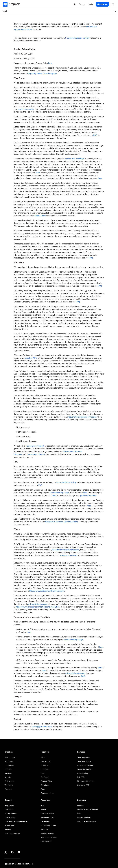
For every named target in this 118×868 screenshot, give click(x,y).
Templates (9, 785)
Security (8, 777)
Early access (9, 781)
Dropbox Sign (46, 781)
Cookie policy (10, 817)
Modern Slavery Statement (88, 809)
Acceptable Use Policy (66, 482)
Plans (43, 789)
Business (44, 765)
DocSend (45, 777)
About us (81, 805)
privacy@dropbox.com (38, 604)
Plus (43, 757)
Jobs (79, 813)
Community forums (48, 825)
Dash (43, 773)
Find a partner (46, 841)
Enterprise (45, 769)
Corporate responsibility (87, 821)
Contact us (9, 809)
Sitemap (8, 829)
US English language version (77, 38)
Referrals (44, 829)
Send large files (83, 757)
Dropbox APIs (31, 358)
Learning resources (12, 833)
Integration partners (49, 837)
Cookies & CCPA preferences (16, 821)
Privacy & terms (11, 813)
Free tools (8, 789)
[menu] (113, 4)
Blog (43, 805)
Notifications (40, 216)
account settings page (59, 493)
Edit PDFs (81, 777)
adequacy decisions (69, 555)
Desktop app (10, 757)
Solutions (8, 773)
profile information (26, 109)
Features (8, 769)
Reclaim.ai (45, 785)
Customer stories (48, 813)
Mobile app (9, 761)
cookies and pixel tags (74, 159)
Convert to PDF (83, 785)
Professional (46, 761)
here (50, 63)
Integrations (9, 765)
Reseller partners (48, 833)
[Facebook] (12, 852)
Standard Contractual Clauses (66, 550)
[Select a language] (75, 4)
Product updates (47, 793)
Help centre (9, 805)
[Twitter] (6, 852)
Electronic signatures (86, 781)
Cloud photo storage (85, 765)
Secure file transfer (85, 769)
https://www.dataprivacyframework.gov (47, 591)
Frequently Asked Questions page (42, 73)
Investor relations (84, 817)
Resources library (48, 817)
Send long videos (84, 761)
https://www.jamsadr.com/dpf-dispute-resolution (38, 607)
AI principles (10, 825)
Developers (45, 821)
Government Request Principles (82, 417)
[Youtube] (19, 852)
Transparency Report (35, 446)
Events (43, 809)
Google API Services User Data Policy (62, 522)
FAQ (95, 135)
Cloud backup (83, 773)
